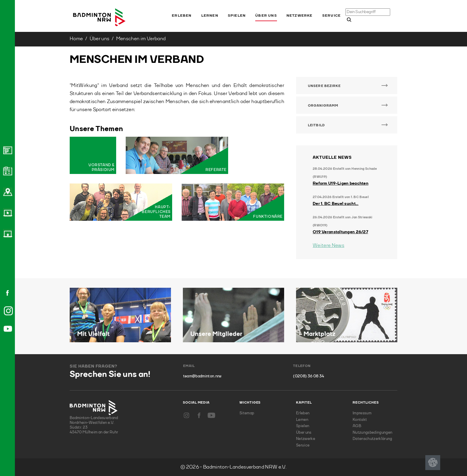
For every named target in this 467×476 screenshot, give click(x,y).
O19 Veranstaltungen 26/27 (340, 232)
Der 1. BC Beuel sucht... (336, 204)
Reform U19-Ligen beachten (341, 183)
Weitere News (329, 246)
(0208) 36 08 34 (309, 376)
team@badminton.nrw (202, 376)
